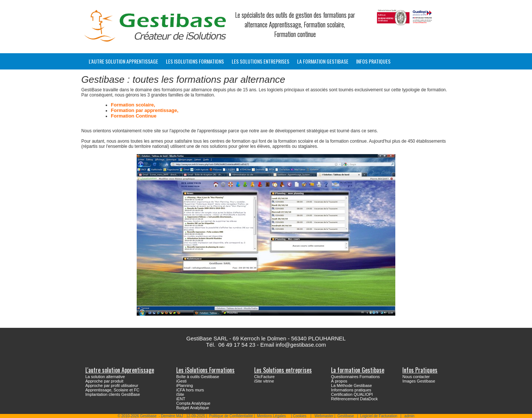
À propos (339, 381)
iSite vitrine (264, 381)
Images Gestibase (419, 381)
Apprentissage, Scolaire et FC (112, 390)
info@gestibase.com (301, 345)
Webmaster (324, 416)
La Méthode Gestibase (352, 385)
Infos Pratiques (373, 61)
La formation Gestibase (323, 61)
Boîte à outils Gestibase (198, 377)
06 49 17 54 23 (237, 345)
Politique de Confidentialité (231, 416)
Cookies (300, 416)
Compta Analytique (193, 403)
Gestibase (346, 416)
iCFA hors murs (190, 390)
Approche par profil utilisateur (112, 385)
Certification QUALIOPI (352, 394)
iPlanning (185, 385)
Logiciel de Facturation (379, 416)
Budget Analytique (193, 408)
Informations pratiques (351, 390)
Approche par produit (104, 381)
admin (410, 416)
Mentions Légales (271, 416)
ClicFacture (265, 377)
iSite (180, 394)
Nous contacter (416, 377)
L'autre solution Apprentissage (123, 61)
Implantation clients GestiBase (113, 394)
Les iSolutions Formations (195, 61)
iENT (181, 399)
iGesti (181, 381)
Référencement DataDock (354, 399)
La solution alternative (105, 377)
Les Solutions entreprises (260, 61)
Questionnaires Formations (355, 377)
